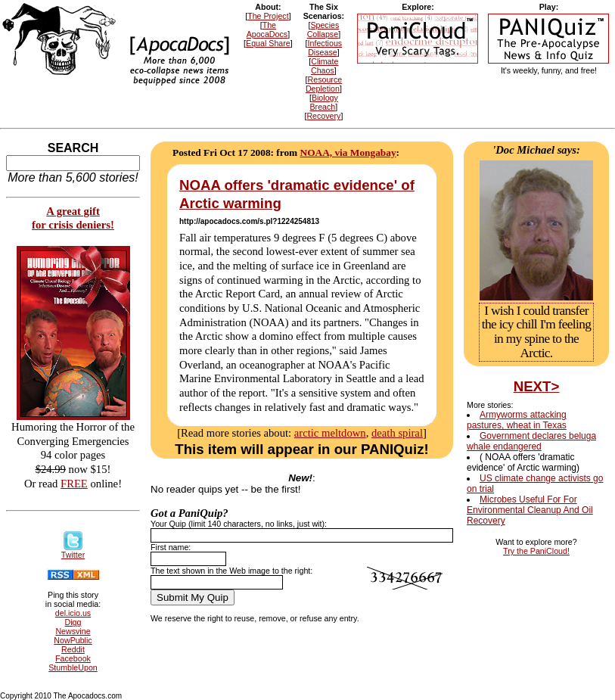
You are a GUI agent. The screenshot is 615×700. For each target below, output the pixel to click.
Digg (73, 622)
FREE (74, 484)
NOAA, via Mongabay (348, 152)
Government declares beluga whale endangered (531, 441)
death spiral (397, 433)
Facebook (73, 658)
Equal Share (268, 43)
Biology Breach (324, 102)
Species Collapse (323, 30)
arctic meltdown (330, 433)
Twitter (73, 551)
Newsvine (73, 631)
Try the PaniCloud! (536, 551)
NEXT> (537, 386)
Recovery (323, 116)
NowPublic (73, 640)
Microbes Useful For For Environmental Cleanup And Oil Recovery (530, 510)
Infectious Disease (325, 48)
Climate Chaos (325, 66)
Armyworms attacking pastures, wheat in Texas (517, 420)
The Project (268, 16)
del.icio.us (73, 613)
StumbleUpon (73, 667)
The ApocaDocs (267, 30)
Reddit (73, 649)
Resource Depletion (324, 84)
